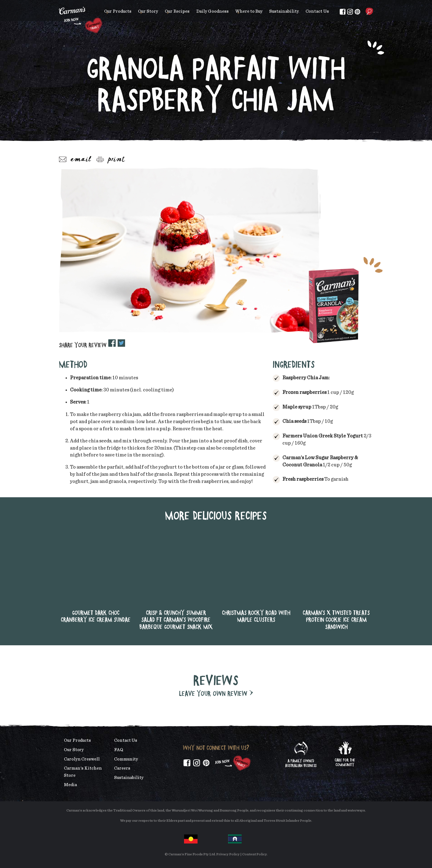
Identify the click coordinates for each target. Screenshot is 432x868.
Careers (122, 768)
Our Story (148, 11)
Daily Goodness (212, 11)
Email (75, 160)
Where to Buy (249, 11)
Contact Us (317, 11)
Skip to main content (59, 4)
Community (126, 759)
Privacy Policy (228, 854)
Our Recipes (177, 11)
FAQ (119, 750)
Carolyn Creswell (82, 759)
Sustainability (284, 11)
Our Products (118, 11)
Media (70, 785)
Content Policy (254, 854)
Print (111, 160)
